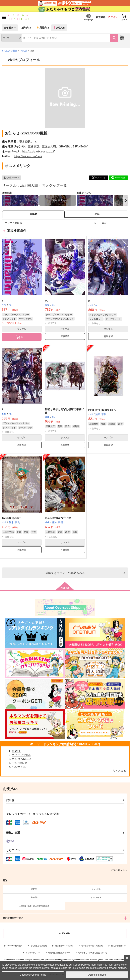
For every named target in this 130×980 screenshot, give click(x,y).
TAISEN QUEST (11, 519)
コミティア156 (21, 756)
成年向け (26, 29)
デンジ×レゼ (20, 764)
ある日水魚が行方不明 (58, 519)
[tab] (97, 215)
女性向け (60, 29)
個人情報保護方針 (118, 947)
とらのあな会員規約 (39, 947)
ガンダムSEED (21, 760)
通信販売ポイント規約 (64, 947)
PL (47, 302)
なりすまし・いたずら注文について (93, 954)
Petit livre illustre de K (102, 411)
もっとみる (119, 772)
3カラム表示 (111, 224)
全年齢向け (10, 29)
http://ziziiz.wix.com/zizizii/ (38, 153)
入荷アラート (11, 179)
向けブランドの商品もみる (65, 574)
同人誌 (24, 52)
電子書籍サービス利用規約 (92, 947)
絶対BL (16, 752)
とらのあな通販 (9, 52)
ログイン (110, 18)
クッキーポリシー (33, 954)
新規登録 (96, 18)
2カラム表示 (118, 224)
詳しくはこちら (119, 871)
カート (22, 338)
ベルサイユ (19, 768)
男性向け (43, 29)
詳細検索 (122, 39)
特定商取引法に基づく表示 (59, 954)
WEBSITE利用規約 (15, 947)
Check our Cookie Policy (33, 975)
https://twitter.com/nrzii (28, 157)
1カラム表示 (125, 224)
